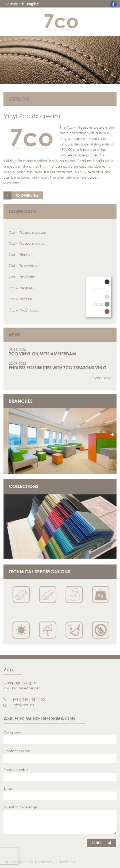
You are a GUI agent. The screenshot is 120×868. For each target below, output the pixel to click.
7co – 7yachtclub (24, 310)
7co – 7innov (20, 255)
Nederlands (15, 4)
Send (101, 843)
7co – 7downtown (24, 266)
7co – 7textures (21, 288)
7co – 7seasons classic (28, 232)
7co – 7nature (20, 299)
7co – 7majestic (22, 277)
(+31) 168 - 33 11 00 (24, 699)
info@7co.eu (19, 705)
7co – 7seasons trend (26, 243)
